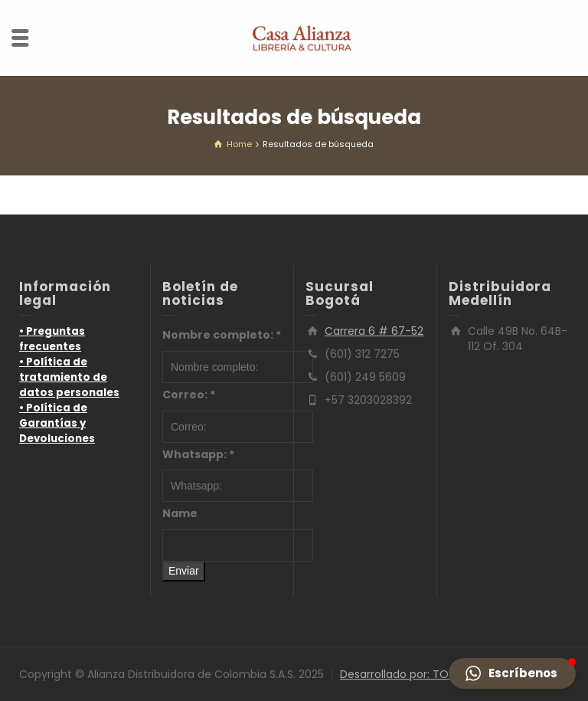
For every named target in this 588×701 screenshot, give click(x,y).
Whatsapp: (198, 454)
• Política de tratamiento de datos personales (69, 377)
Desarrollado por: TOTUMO (410, 674)
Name (180, 513)
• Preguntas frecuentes (52, 339)
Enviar (184, 571)
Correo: (189, 395)
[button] (512, 673)
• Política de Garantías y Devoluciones (57, 423)
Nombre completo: (222, 335)
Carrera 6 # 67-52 (374, 331)
